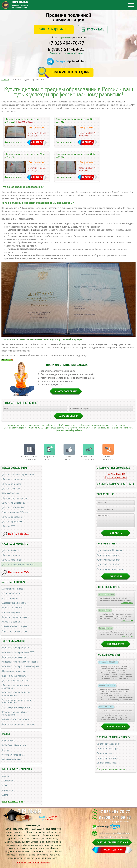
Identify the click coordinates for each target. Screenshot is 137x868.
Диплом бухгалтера (106, 765)
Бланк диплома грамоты (14, 676)
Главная (5, 80)
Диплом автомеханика (108, 747)
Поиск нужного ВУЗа (18, 534)
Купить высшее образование (111, 572)
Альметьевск (9, 790)
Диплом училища (11, 551)
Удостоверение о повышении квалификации (17, 701)
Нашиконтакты (108, 458)
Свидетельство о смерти (14, 657)
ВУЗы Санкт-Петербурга (14, 745)
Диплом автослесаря (107, 751)
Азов (5, 785)
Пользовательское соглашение (33, 863)
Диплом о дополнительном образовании (16, 687)
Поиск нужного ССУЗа (19, 572)
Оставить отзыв (116, 729)
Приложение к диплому (14, 671)
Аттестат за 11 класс (13, 589)
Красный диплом (11, 493)
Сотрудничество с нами (14, 755)
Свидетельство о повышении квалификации (16, 694)
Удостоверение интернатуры (16, 707)
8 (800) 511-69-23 (66, 50)
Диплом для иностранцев (15, 498)
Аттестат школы (10, 598)
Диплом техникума (12, 555)
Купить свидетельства (108, 558)
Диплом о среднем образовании (18, 565)
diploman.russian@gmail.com (69, 430)
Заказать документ (54, 29)
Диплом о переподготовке (15, 681)
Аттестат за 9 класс (12, 594)
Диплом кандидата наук (14, 503)
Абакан (6, 776)
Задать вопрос (116, 647)
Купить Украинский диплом (16, 720)
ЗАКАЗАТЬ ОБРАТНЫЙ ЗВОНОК (112, 842)
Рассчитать (96, 30)
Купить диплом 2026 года (109, 553)
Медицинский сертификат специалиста (15, 714)
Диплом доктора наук (13, 508)
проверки (65, 38)
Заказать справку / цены (15, 631)
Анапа (5, 795)
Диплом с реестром (12, 522)
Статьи (6, 750)
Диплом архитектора (107, 761)
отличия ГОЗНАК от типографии (29, 458)
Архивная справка (11, 612)
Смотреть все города (13, 802)
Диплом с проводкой (13, 517)
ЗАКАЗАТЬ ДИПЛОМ (112, 850)
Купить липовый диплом (109, 562)
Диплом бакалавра (12, 484)
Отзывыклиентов (69, 458)
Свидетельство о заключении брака (20, 662)
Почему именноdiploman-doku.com (116, 476)
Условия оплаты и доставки (88, 458)
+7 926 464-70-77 (66, 43)
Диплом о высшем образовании (18, 475)
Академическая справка (14, 603)
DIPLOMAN (29, 812)
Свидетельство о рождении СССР (18, 652)
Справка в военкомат (13, 622)
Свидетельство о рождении (16, 648)
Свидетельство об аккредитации (18, 724)
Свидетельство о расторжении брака (21, 667)
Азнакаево (8, 781)
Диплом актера (104, 756)
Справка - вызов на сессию (16, 617)
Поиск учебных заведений (71, 72)
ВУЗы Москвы (9, 741)
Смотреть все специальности (111, 772)
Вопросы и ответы (49, 458)
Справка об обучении (13, 608)
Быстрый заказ (36, 128)
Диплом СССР (9, 526)
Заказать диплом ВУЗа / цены (17, 512)
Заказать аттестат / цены (15, 627)
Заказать (37, 142)
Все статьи (116, 579)
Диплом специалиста (13, 479)
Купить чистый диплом (108, 567)
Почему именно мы (12, 760)
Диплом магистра (11, 489)
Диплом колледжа (12, 560)
